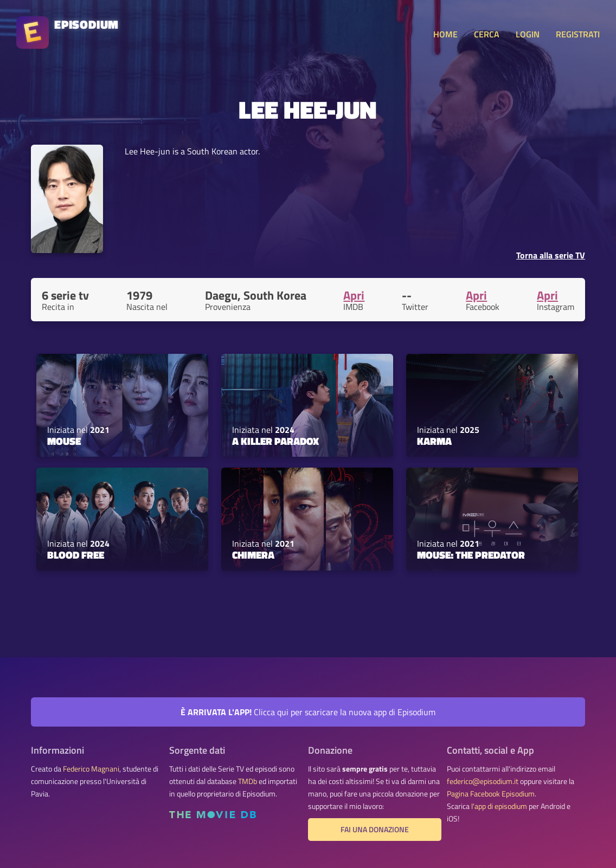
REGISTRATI (578, 34)
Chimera (253, 555)
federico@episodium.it (483, 781)
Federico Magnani (91, 769)
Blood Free (76, 555)
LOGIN (528, 34)
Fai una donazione (375, 830)
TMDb (248, 781)
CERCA (487, 34)
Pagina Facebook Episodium (491, 794)
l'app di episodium (499, 806)
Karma (434, 441)
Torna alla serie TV (551, 255)
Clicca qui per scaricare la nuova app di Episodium (308, 712)
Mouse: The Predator (471, 555)
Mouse (64, 441)
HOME (445, 34)
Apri (354, 295)
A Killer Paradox (275, 441)
